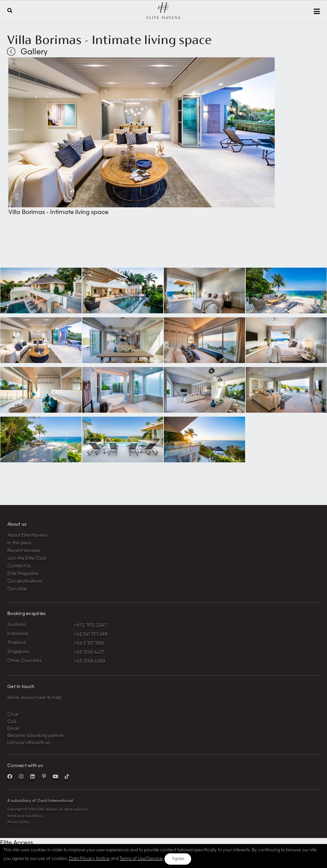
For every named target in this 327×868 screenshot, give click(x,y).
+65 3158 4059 (90, 661)
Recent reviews (24, 551)
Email (13, 729)
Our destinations (25, 581)
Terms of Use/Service (141, 859)
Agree (178, 859)
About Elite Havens (27, 535)
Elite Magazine (23, 574)
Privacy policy (19, 822)
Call (12, 722)
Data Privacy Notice (89, 859)
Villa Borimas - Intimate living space (109, 40)
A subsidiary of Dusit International (40, 801)
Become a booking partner (35, 736)
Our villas (17, 589)
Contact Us (19, 566)
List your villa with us (29, 743)
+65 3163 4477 (89, 652)
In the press (19, 543)
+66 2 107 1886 (89, 643)
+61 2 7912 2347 (90, 625)
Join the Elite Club (27, 558)
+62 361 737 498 (91, 634)
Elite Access (16, 843)
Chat (13, 715)
